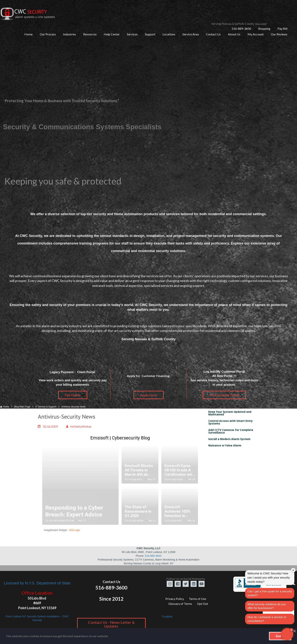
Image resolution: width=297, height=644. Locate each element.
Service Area (191, 34)
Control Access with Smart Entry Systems (231, 422)
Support (150, 34)
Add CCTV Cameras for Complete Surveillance (231, 431)
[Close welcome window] (293, 570)
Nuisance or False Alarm (225, 445)
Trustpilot (167, 617)
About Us (234, 34)
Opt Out (202, 604)
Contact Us (213, 34)
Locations (169, 34)
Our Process (48, 34)
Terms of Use (197, 599)
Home (29, 34)
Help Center (112, 34)
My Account (256, 34)
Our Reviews (279, 34)
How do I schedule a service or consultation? (267, 619)
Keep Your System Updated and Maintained (230, 413)
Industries (70, 34)
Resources (90, 34)
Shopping (264, 28)
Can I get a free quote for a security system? (270, 593)
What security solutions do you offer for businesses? (267, 606)
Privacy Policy (175, 599)
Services (132, 34)
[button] (287, 634)
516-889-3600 (241, 28)
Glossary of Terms (180, 604)
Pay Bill (282, 28)
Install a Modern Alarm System (229, 439)
